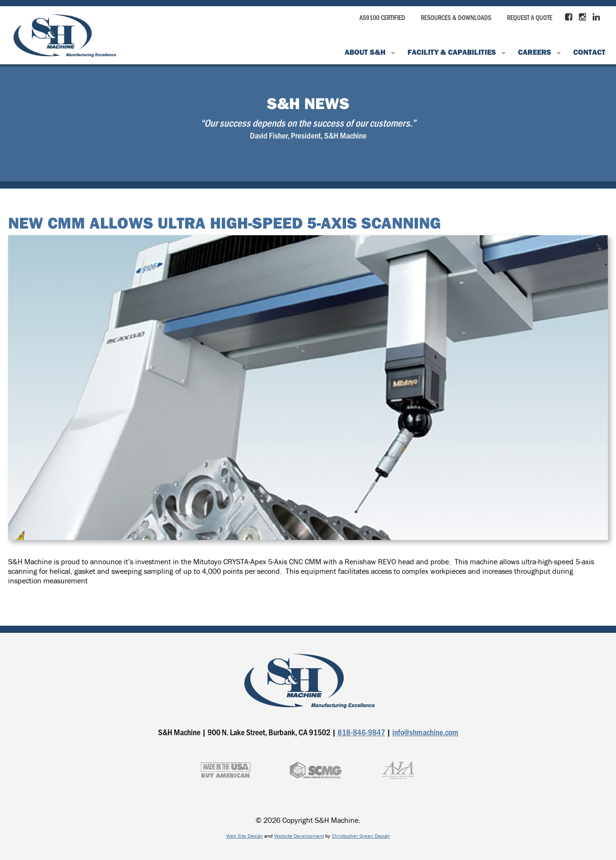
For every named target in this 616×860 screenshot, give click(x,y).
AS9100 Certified (382, 17)
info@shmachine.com (425, 732)
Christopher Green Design (361, 836)
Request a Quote (530, 17)
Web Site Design (244, 836)
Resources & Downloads (456, 17)
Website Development (299, 836)
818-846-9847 (361, 732)
